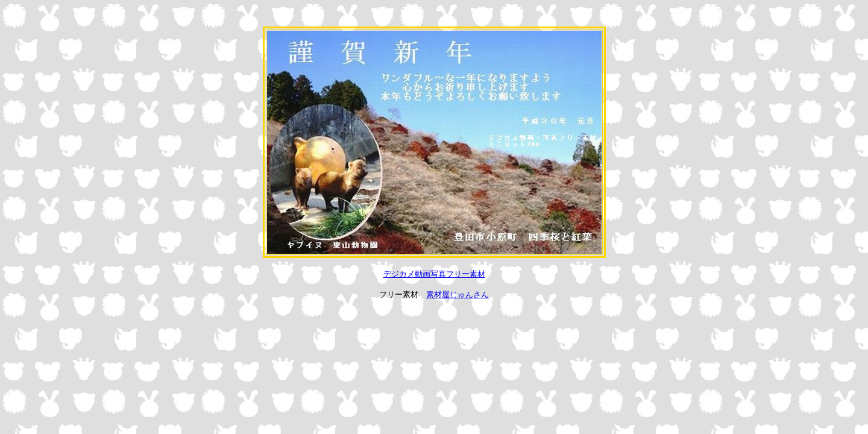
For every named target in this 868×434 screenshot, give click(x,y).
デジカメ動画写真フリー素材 (434, 274)
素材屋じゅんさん (458, 294)
